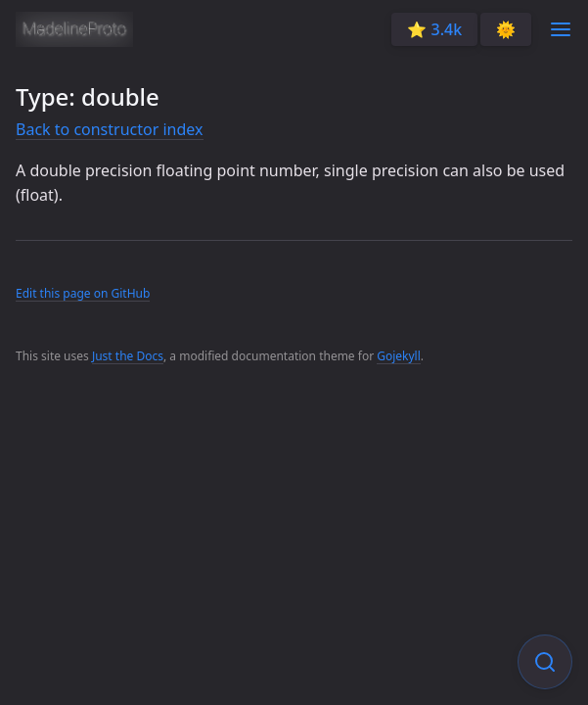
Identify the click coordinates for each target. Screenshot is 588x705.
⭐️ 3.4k (434, 29)
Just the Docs (128, 356)
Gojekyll (399, 356)
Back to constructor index (110, 129)
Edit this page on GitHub (83, 293)
